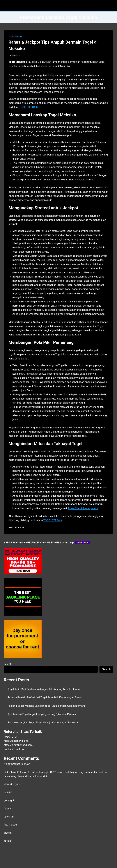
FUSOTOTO (10, 737)
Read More (16, 527)
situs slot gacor (12, 784)
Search (8, 664)
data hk (8, 841)
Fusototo (25, 772)
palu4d (8, 792)
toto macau (10, 825)
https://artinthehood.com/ (19, 745)
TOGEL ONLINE (15, 37)
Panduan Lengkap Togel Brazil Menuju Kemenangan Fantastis (43, 722)
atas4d (8, 833)
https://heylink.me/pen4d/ (83, 508)
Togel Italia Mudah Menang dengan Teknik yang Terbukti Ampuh (44, 689)
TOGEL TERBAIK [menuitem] (28, 107)
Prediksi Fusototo (14, 749)
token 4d (9, 817)
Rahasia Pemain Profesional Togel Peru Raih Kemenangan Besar (45, 697)
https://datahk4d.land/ (17, 741)
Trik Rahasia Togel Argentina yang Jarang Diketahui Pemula (42, 714)
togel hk (8, 809)
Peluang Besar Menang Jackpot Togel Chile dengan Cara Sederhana (47, 706)
